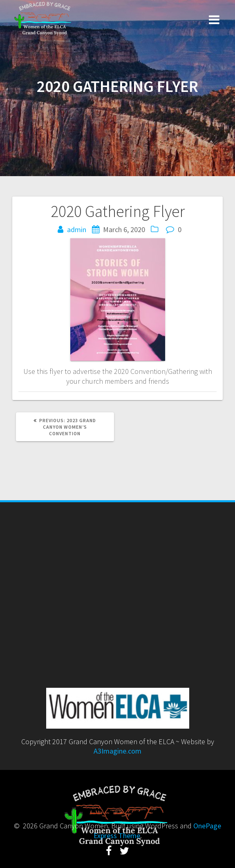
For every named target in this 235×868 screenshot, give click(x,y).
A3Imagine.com (118, 751)
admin (77, 229)
